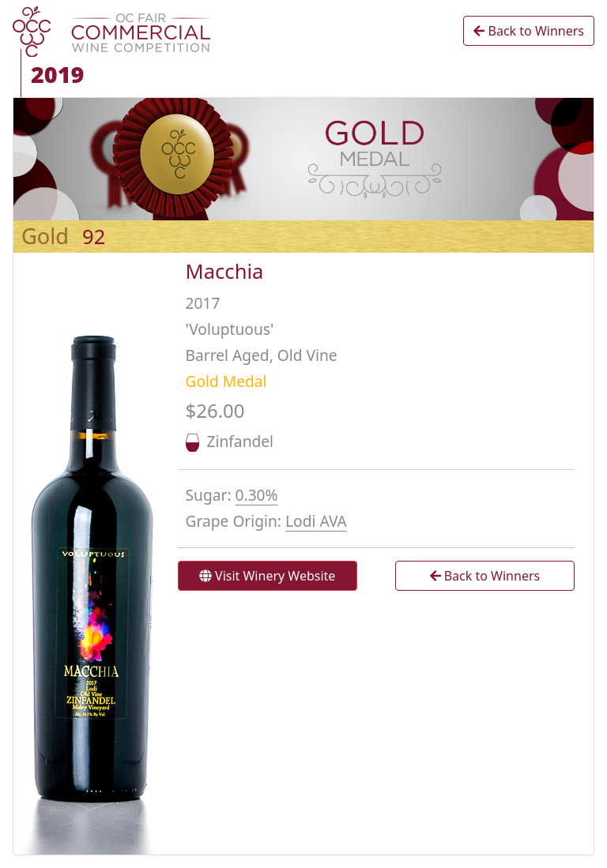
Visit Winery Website (267, 576)
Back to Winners (529, 31)
